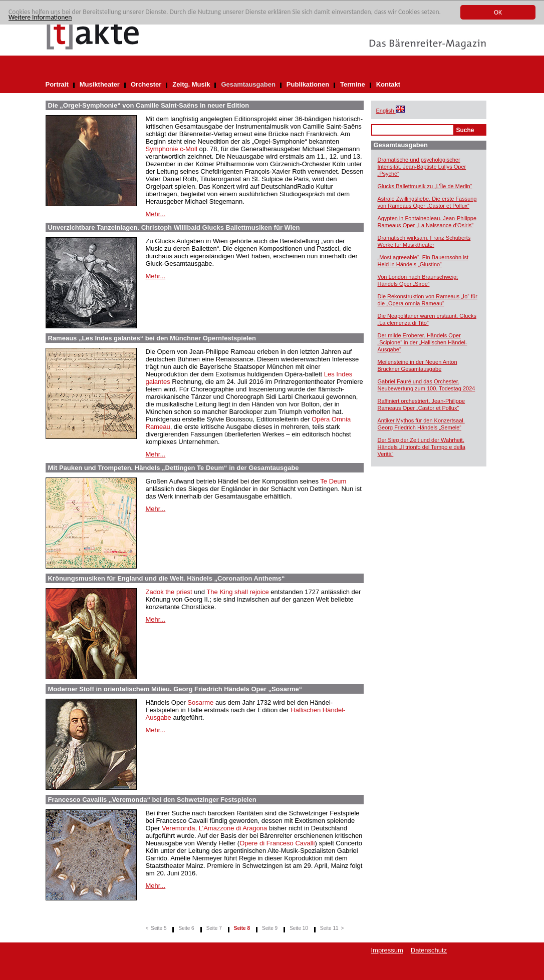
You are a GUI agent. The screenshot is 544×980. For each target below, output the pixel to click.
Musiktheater (100, 84)
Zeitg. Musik (191, 84)
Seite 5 (159, 928)
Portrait (57, 84)
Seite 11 (329, 928)
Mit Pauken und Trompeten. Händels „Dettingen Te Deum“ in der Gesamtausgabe (174, 468)
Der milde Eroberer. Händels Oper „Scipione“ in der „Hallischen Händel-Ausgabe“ (423, 342)
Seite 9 (270, 928)
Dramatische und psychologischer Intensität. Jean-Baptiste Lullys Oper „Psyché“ (422, 167)
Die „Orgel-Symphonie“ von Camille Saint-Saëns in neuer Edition (149, 105)
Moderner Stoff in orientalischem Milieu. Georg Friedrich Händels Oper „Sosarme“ (175, 689)
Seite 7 (214, 928)
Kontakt (388, 84)
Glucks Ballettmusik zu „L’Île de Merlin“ (425, 186)
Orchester (146, 84)
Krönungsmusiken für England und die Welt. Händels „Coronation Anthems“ (167, 578)
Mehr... (156, 214)
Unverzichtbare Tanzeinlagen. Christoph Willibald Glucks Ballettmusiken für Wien (174, 227)
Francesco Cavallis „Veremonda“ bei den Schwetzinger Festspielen (152, 800)
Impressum (387, 950)
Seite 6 (186, 928)
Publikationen (308, 84)
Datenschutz (429, 950)
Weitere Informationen (40, 17)
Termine (353, 84)
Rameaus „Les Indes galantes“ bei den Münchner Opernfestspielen (152, 338)
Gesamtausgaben (248, 84)
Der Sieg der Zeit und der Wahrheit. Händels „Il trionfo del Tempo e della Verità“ (422, 447)
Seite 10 (299, 928)
